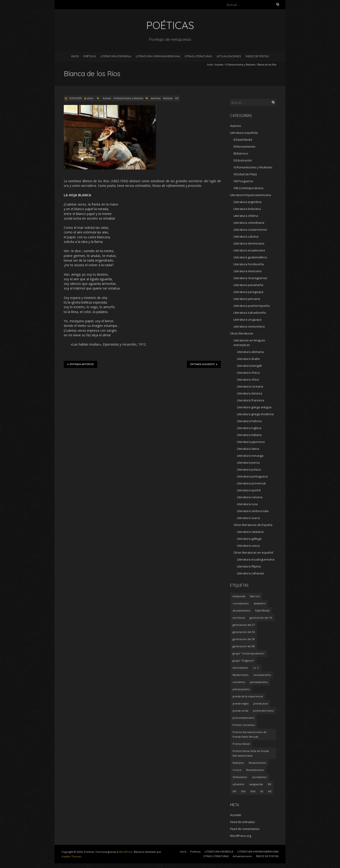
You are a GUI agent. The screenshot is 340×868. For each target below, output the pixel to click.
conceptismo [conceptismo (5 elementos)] (241, 603)
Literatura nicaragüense (250, 278)
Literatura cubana (246, 236)
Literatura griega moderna (255, 414)
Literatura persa (248, 462)
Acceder (236, 815)
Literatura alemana (250, 352)
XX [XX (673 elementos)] (262, 791)
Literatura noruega (250, 456)
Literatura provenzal (251, 483)
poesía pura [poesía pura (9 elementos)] (261, 703)
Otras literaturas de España (253, 525)
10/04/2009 (75, 98)
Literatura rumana (250, 497)
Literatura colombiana (249, 223)
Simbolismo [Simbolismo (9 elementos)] (240, 777)
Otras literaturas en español (253, 552)
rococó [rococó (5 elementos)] (237, 770)
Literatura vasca (248, 546)
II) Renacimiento (244, 146)
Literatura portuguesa (252, 476)
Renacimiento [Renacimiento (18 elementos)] (257, 763)
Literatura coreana (250, 386)
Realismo (168, 98)
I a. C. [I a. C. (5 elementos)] (256, 668)
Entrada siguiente (204, 364)
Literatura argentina (247, 202)
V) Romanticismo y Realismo (240, 65)
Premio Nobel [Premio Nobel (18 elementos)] (241, 744)
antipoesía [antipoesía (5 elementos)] (239, 596)
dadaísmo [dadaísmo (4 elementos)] (260, 603)
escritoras (156, 98)
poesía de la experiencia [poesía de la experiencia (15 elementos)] (248, 696)
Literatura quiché (249, 490)
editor (90, 98)
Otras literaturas (242, 333)
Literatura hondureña (249, 264)
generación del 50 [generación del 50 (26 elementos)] (244, 639)
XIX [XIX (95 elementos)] (269, 784)
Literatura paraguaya (248, 292)
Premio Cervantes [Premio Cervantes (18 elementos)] (244, 725)
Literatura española (244, 133)
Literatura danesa (250, 393)
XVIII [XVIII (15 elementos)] (253, 791)
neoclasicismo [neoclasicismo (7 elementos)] (262, 675)
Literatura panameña (248, 285)
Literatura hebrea (249, 421)
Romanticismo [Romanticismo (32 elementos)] (255, 770)
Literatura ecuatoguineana (256, 559)
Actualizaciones (229, 56)
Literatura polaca (249, 469)
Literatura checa (248, 373)
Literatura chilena (246, 216)
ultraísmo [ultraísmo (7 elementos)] (238, 784)
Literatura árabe (248, 359)
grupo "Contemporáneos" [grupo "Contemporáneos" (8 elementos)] (249, 653)
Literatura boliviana (247, 209)
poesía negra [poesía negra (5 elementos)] (241, 703)
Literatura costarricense (250, 230)
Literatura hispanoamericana (250, 195)
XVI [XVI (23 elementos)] (234, 791)
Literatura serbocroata (253, 511)
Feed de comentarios (245, 829)
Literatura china (248, 379)
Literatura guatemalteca (250, 257)
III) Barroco (241, 153)
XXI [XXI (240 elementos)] (270, 791)
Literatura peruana (247, 299)
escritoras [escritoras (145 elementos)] (239, 618)
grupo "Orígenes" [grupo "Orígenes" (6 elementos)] (243, 661)
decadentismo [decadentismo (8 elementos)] (241, 610)
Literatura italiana (249, 435)
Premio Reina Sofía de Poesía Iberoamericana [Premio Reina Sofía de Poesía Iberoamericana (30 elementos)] (251, 753)
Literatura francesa (250, 400)
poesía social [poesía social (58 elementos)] (240, 711)
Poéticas (90, 56)
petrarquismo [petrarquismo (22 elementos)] (241, 689)
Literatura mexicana (247, 271)
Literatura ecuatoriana (249, 250)
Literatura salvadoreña (250, 313)
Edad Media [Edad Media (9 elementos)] (262, 610)
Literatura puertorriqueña (252, 306)
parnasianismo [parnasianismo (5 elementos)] (259, 682)
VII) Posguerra (243, 181)
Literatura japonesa (251, 442)
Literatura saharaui (250, 573)
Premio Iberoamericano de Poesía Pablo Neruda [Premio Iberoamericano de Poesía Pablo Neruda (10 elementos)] (250, 734)
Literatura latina (248, 449)
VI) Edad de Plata (245, 174)
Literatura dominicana (249, 243)
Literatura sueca (248, 518)
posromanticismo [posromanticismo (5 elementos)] (243, 718)
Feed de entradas (243, 822)
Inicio (75, 56)
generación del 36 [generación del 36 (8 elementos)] (244, 632)
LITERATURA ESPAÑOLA (116, 56)
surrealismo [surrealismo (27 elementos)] (259, 777)
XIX (177, 98)
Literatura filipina (249, 566)
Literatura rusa (247, 504)
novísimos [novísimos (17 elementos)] (239, 682)
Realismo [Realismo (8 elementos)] (238, 763)
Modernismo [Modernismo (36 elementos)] (241, 675)
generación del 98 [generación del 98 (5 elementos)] (244, 646)
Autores (219, 65)
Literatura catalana (250, 532)
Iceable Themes (71, 856)
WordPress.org (241, 836)
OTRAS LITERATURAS (198, 56)
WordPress (126, 852)
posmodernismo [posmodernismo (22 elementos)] (263, 711)
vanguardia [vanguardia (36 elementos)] (256, 784)
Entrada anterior (80, 364)
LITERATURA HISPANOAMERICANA (158, 56)
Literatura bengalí (249, 366)
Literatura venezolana (249, 326)
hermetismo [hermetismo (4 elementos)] (240, 668)
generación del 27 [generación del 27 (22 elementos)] (244, 625)
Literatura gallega (249, 539)
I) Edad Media (243, 140)
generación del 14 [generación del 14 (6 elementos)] (261, 618)
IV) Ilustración (243, 160)
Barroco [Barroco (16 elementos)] (255, 596)
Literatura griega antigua (254, 407)
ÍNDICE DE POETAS (257, 56)
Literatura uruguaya (247, 319)
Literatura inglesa (249, 428)
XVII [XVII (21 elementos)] (243, 791)
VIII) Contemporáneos (249, 188)
